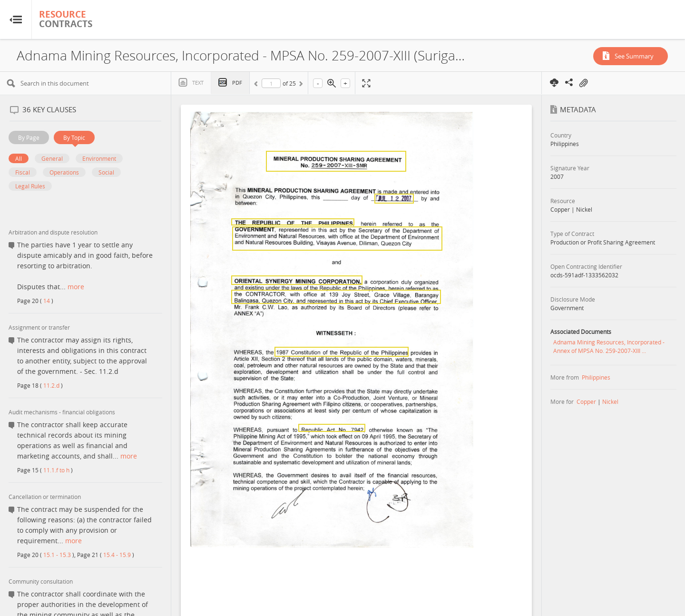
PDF (237, 83)
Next (300, 85)
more (76, 287)
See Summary (634, 56)
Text (198, 83)
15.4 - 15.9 (117, 555)
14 (47, 301)
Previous (257, 85)
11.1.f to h (56, 470)
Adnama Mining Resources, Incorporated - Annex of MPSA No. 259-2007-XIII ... (609, 346)
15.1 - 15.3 (57, 555)
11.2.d (51, 385)
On (583, 83)
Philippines (596, 377)
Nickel (610, 401)
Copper (586, 401)
